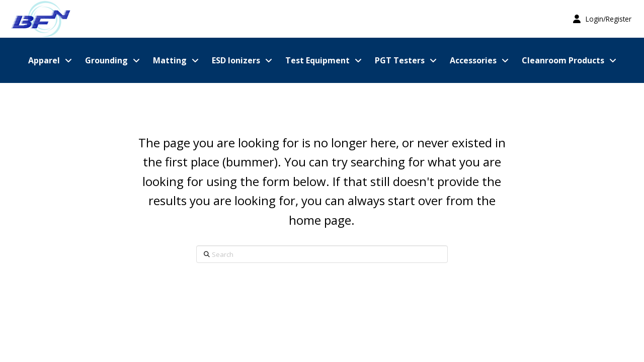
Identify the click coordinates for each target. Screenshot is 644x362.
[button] (602, 19)
